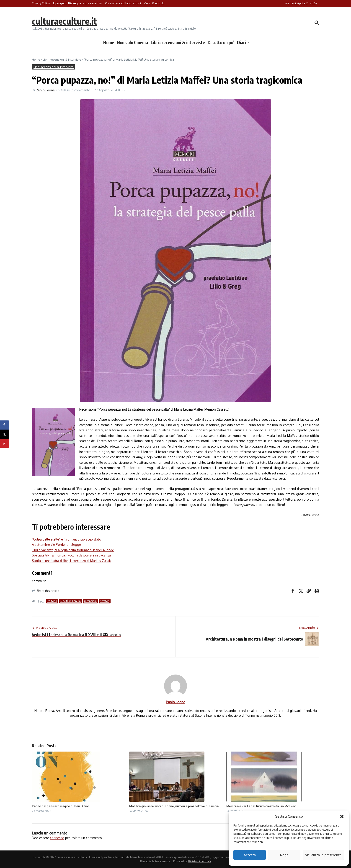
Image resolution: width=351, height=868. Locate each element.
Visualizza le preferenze (323, 855)
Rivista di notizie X (200, 861)
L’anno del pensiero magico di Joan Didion (61, 806)
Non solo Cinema (132, 42)
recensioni (90, 601)
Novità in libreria (71, 601)
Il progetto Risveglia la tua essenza (77, 3)
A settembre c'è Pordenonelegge (56, 545)
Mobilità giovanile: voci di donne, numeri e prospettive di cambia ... (175, 806)
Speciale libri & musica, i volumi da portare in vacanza (71, 555)
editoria (52, 601)
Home (109, 42)
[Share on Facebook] (5, 425)
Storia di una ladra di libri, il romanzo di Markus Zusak (71, 561)
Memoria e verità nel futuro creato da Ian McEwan (261, 806)
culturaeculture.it (65, 21)
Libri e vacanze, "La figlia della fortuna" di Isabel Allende (73, 550)
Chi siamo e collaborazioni (123, 3)
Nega (284, 855)
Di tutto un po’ (221, 42)
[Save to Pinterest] (5, 443)
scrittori (105, 601)
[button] (342, 816)
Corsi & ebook (154, 3)
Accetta (250, 855)
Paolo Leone (45, 90)
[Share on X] (5, 434)
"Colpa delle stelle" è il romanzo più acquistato (67, 539)
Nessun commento (76, 90)
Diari (243, 42)
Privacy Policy (41, 3)
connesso (57, 838)
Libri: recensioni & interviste (178, 42)
